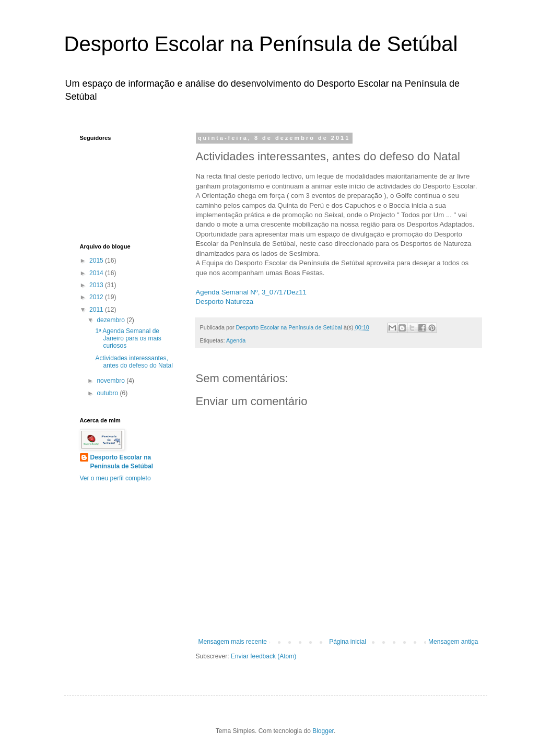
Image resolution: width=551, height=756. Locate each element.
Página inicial (348, 642)
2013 (97, 285)
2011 (97, 310)
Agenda (236, 340)
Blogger (323, 731)
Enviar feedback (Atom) (263, 656)
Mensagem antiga (453, 642)
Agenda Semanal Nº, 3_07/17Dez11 (251, 292)
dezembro (112, 320)
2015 (97, 261)
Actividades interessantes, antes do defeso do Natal (134, 362)
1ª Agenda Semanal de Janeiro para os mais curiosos (128, 339)
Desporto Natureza (225, 302)
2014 (97, 273)
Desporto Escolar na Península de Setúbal (261, 44)
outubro (108, 393)
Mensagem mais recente (233, 642)
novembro (112, 381)
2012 (97, 297)
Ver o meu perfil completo (115, 478)
